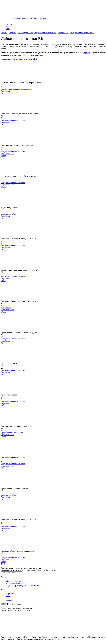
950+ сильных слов (14, 581)
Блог (8, 29)
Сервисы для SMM (25, 33)
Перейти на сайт (8, 91)
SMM (8, 596)
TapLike (86, 53)
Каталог (9, 27)
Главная (9, 24)
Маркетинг (10, 594)
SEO (8, 598)
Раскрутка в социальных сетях (13, 276)
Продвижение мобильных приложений (17, 89)
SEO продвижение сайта (16, 583)
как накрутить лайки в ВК (26, 59)
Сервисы (12, 33)
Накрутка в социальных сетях (13, 120)
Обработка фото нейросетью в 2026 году (22, 585)
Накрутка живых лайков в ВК (82, 33)
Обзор (3, 93)
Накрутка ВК (63, 33)
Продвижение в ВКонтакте (45, 33)
